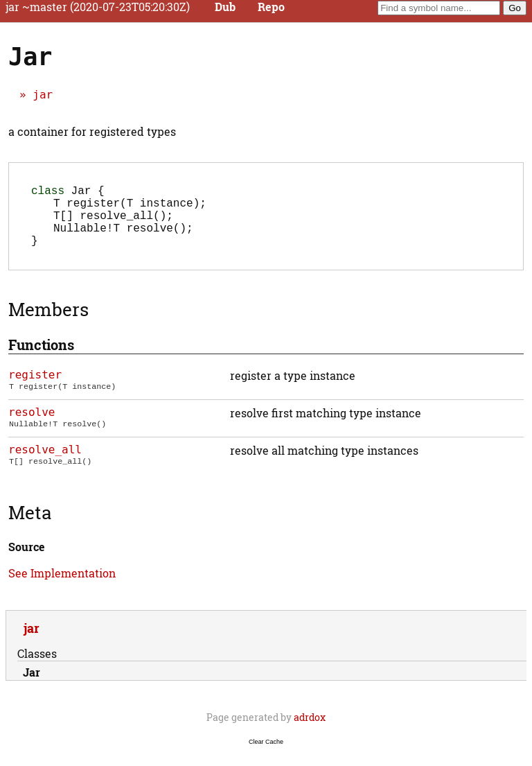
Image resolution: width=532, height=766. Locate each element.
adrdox (310, 731)
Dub (225, 7)
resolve (32, 426)
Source (27, 560)
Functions (41, 358)
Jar (32, 686)
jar (43, 95)
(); (113, 223)
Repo (271, 7)
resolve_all (45, 463)
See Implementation (62, 587)
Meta (30, 526)
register (35, 389)
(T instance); (130, 208)
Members (48, 323)
